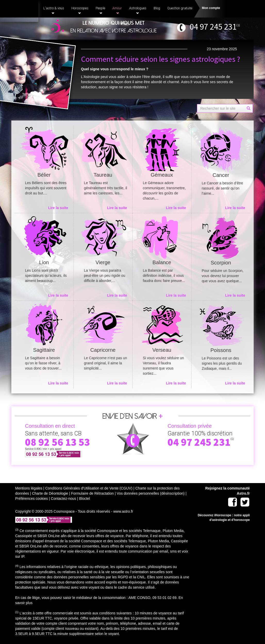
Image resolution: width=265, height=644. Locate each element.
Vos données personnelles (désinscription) (151, 493)
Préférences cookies (32, 499)
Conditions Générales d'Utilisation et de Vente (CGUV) (89, 488)
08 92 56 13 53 (57, 442)
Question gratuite (180, 8)
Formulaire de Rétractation (93, 493)
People (100, 10)
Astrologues (138, 10)
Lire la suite (58, 208)
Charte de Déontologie (50, 493)
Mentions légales (29, 488)
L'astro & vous (54, 10)
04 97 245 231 (213, 27)
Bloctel (85, 499)
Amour (117, 10)
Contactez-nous (63, 499)
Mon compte (211, 8)
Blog (157, 8)
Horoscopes (80, 10)
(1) (238, 25)
